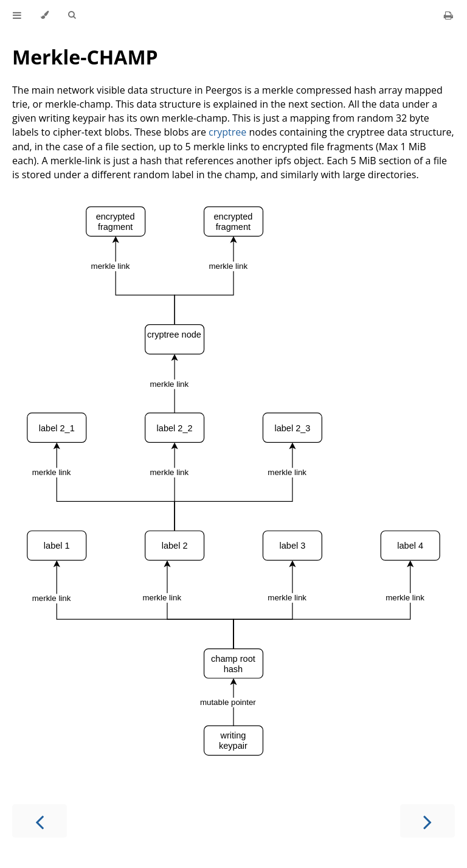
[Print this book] (448, 15)
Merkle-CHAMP (85, 57)
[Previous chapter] (40, 821)
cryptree (227, 132)
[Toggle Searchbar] (72, 15)
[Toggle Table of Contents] (17, 15)
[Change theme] (45, 15)
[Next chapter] (427, 821)
